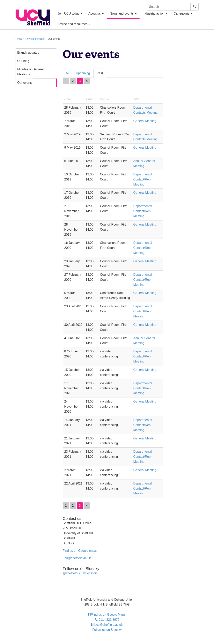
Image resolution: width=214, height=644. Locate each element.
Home (19, 39)
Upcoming (83, 73)
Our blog (23, 61)
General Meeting (145, 121)
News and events (123, 14)
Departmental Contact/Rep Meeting (143, 179)
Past (100, 73)
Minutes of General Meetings (30, 72)
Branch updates (28, 53)
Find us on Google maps (80, 551)
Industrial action (155, 14)
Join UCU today (70, 14)
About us (96, 14)
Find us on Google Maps (107, 615)
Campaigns (183, 14)
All (68, 73)
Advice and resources (74, 24)
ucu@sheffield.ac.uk (77, 558)
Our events (25, 83)
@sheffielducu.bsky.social (81, 573)
